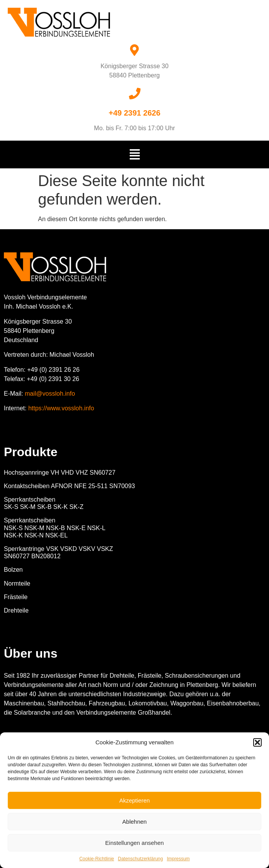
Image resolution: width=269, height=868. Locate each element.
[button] (257, 742)
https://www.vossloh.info (61, 408)
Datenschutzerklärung (140, 859)
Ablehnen (134, 822)
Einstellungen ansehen (135, 843)
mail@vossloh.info (50, 394)
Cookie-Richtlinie (96, 859)
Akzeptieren (134, 800)
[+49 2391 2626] (135, 94)
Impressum (178, 859)
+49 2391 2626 (134, 113)
